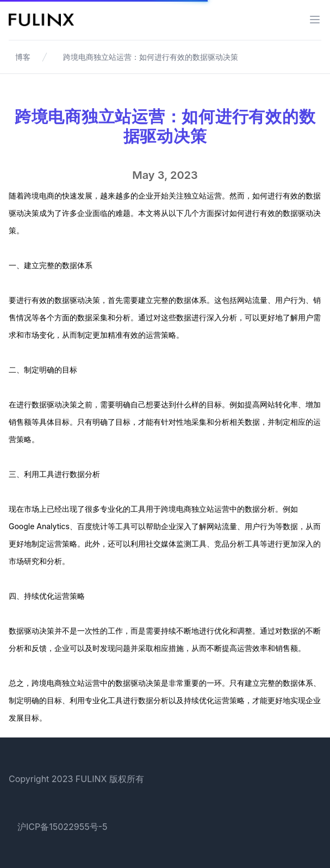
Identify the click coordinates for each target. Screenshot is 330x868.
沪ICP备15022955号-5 (63, 827)
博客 (23, 57)
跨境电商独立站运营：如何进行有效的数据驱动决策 (151, 57)
